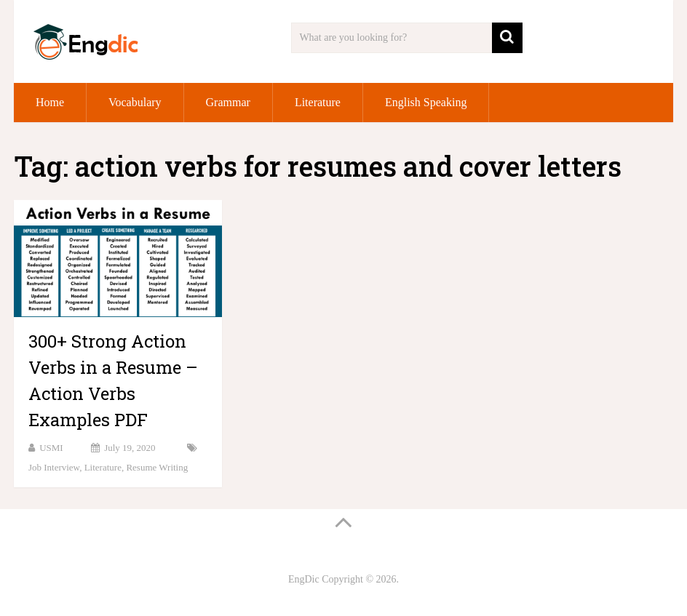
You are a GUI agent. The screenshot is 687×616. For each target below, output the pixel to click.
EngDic (304, 579)
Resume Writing (157, 467)
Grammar (228, 102)
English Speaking (426, 102)
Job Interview (54, 467)
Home (50, 102)
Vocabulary (135, 102)
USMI (51, 448)
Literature (318, 102)
